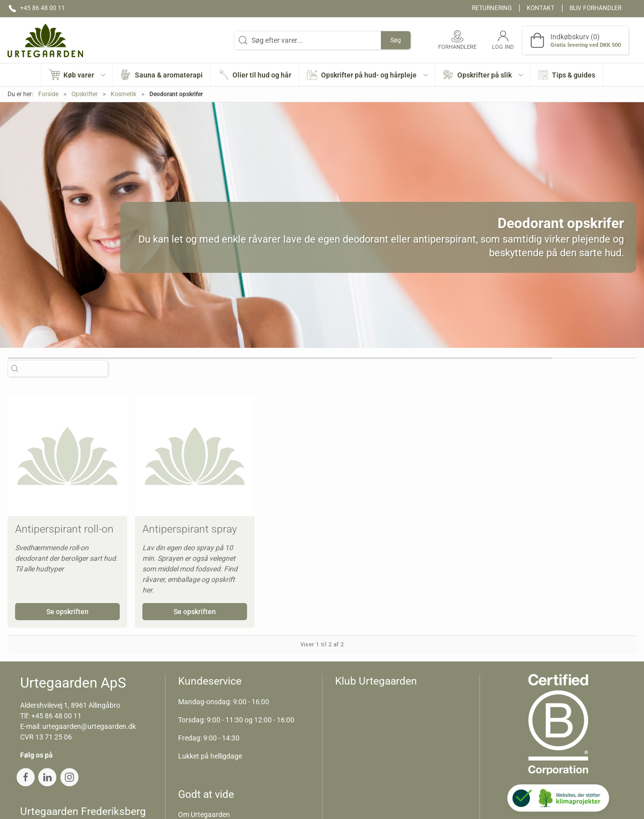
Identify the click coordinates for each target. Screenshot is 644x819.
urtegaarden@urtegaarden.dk (89, 726)
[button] (77, 75)
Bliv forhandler (595, 8)
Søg (396, 40)
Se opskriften (67, 612)
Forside (48, 94)
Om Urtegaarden (204, 814)
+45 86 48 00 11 (56, 716)
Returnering (492, 8)
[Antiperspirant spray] (195, 456)
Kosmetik (124, 94)
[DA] (45, 40)
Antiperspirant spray (190, 529)
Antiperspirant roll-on (64, 529)
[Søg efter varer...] (63, 368)
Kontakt (541, 8)
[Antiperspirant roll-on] (67, 456)
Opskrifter (85, 94)
